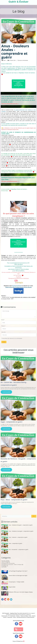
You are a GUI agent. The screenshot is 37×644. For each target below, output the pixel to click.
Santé (3, 567)
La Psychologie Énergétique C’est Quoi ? (14, 572)
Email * (3, 320)
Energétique (4, 566)
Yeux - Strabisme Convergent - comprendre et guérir (17, 533)
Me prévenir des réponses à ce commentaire (12, 338)
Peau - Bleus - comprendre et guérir (14, 500)
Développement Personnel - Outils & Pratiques (12, 565)
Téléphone (29, 615)
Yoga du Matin (8, 588)
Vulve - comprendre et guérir (12, 545)
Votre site (3, 332)
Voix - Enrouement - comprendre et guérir (15, 551)
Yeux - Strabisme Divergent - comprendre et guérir (17, 527)
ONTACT (24, 615)
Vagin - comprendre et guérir (12, 422)
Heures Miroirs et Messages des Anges (14, 577)
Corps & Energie (5, 562)
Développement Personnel (7, 563)
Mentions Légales (31, 613)
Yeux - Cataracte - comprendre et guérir (14, 539)
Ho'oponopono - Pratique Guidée (13, 583)
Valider (4, 342)
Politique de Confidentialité (12, 615)
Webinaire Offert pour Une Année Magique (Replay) (17, 593)
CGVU (20, 615)
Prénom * (3, 326)
